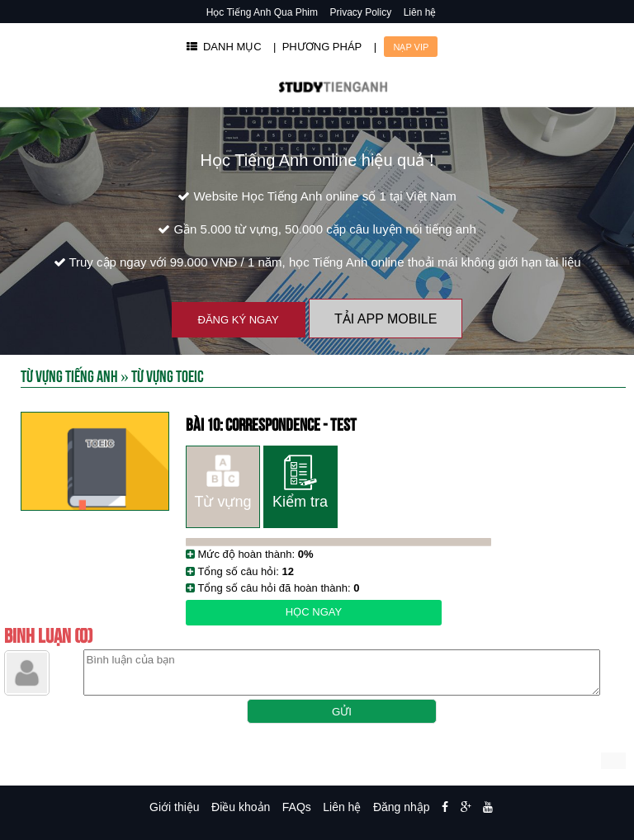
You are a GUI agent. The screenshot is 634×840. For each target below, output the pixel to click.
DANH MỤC (224, 47)
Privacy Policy (361, 12)
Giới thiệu (175, 807)
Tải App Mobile (386, 319)
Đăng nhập (402, 807)
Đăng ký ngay (239, 320)
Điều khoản (241, 807)
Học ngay (314, 612)
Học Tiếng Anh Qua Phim (262, 12)
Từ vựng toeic (168, 375)
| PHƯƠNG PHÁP (317, 47)
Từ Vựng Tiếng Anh (69, 375)
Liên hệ (420, 12)
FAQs (297, 807)
